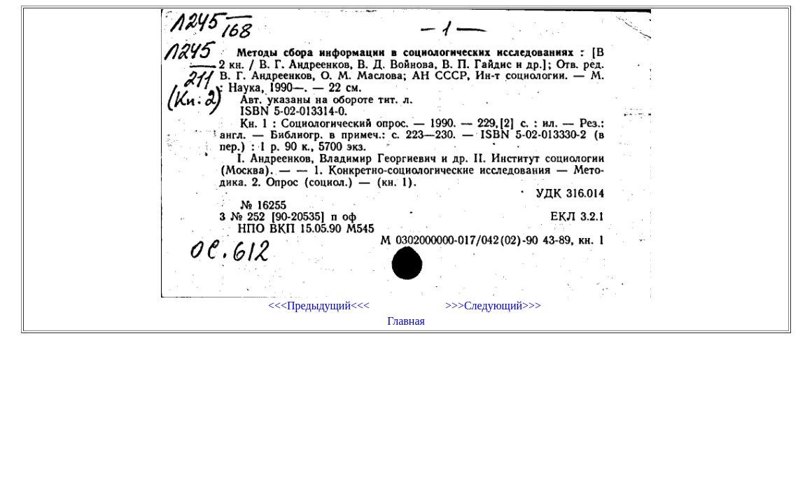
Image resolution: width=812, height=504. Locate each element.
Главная (406, 321)
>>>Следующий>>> (493, 306)
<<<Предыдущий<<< (319, 306)
